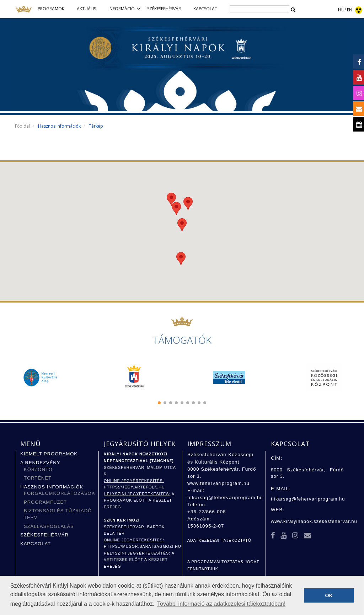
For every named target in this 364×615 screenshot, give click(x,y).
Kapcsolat (36, 544)
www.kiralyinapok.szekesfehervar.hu (314, 521)
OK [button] (329, 595)
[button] (159, 403)
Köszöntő (38, 469)
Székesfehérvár (44, 535)
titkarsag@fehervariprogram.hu (225, 498)
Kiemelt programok (49, 454)
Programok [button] (51, 9)
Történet (38, 478)
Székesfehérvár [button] (164, 9)
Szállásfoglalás (49, 526)
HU (341, 10)
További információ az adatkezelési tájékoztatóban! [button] (221, 604)
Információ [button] (125, 9)
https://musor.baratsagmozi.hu (143, 546)
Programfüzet (45, 502)
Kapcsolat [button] (205, 9)
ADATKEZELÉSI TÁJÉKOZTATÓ (219, 540)
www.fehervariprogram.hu (218, 483)
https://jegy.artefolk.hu (134, 487)
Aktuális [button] (86, 9)
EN (350, 10)
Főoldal (22, 126)
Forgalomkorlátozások (59, 493)
